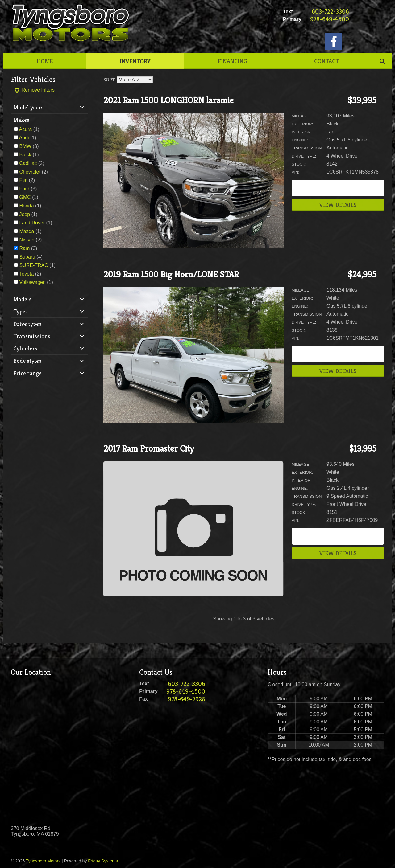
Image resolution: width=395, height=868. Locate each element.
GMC (25, 197)
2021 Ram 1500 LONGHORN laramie (168, 100)
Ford (24, 189)
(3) (29, 146)
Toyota (26, 274)
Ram (24, 248)
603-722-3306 (330, 12)
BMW (25, 146)
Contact (326, 61)
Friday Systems (103, 861)
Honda (26, 206)
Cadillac (28, 163)
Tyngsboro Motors (43, 861)
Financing (233, 61)
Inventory (135, 61)
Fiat (23, 180)
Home (45, 61)
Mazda (27, 231)
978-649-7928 (187, 699)
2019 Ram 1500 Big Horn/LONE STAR (171, 274)
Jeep (25, 214)
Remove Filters (34, 90)
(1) (29, 129)
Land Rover (32, 223)
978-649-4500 (330, 19)
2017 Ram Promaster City (149, 449)
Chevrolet (30, 172)
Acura (26, 129)
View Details (338, 205)
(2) (32, 163)
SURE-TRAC (33, 265)
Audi (24, 138)
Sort (109, 80)
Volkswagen (32, 282)
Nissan (27, 240)
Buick (25, 155)
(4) (31, 257)
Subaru (27, 257)
